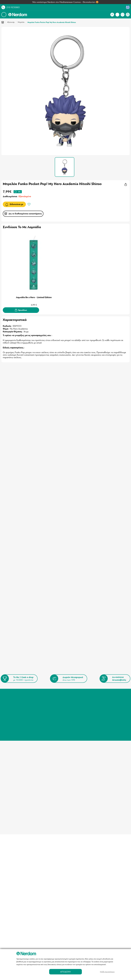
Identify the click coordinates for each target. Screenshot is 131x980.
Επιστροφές (72, 697)
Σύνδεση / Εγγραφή (15, 693)
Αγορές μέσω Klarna (76, 704)
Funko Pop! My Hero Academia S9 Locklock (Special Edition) (106, 461)
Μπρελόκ (21, 22)
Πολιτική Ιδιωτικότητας (47, 706)
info (67, 742)
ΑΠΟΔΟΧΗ (65, 972)
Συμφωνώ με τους (31, 664)
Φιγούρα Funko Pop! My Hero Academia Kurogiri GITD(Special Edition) (109, 545)
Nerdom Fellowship (75, 707)
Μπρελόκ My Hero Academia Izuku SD (21, 460)
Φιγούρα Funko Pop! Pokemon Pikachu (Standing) (65, 545)
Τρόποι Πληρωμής (75, 693)
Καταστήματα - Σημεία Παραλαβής (46, 694)
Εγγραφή (115, 657)
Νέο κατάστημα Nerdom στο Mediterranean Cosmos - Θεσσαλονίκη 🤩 (65, 2)
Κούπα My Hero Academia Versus (62, 460)
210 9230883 (13, 7)
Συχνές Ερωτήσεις (75, 700)
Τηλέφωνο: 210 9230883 (109, 693)
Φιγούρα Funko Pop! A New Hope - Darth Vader (20, 545)
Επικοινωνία (42, 710)
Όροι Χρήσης (42, 703)
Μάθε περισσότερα (107, 972)
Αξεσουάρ (11, 22)
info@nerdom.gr (105, 705)
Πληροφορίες (42, 699)
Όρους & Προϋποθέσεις (39, 664)
